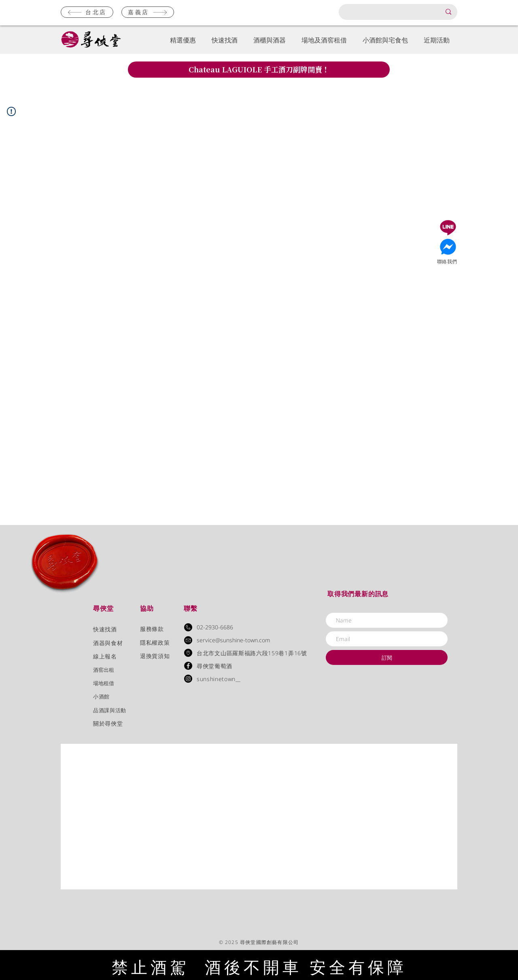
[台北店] (87, 12)
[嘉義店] (148, 12)
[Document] (448, 228)
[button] (183, 40)
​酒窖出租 (104, 670)
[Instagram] (188, 679)
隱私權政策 (155, 642)
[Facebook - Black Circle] (188, 666)
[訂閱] (387, 657)
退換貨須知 (155, 656)
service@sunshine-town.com (234, 640)
